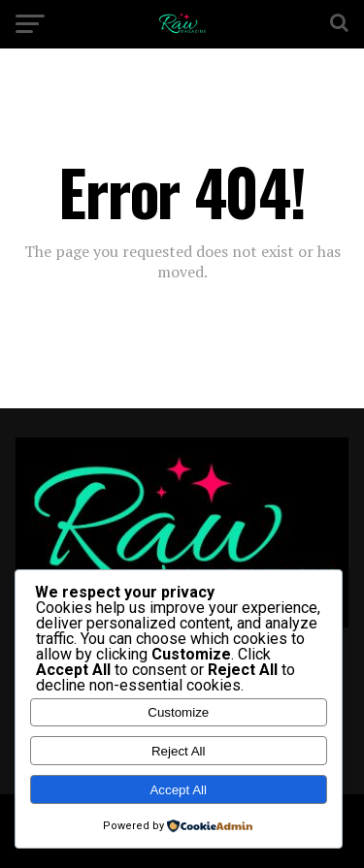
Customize (178, 712)
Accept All (178, 790)
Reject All (179, 751)
